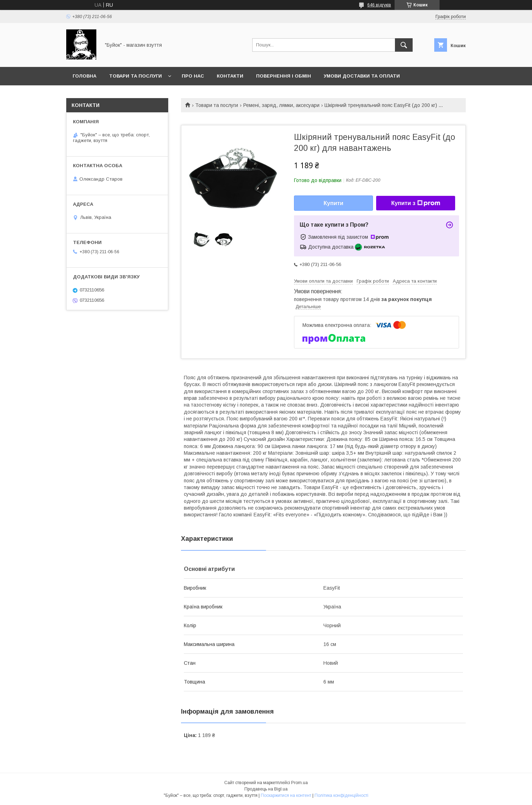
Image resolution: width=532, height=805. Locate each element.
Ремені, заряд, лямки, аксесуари (281, 105)
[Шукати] (404, 45)
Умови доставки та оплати (362, 76)
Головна (84, 76)
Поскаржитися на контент (286, 795)
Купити (334, 203)
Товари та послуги (135, 76)
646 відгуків (379, 5)
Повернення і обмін (284, 76)
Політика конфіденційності (341, 795)
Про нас (193, 76)
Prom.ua (299, 783)
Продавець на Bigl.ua (266, 789)
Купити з (415, 203)
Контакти (230, 76)
